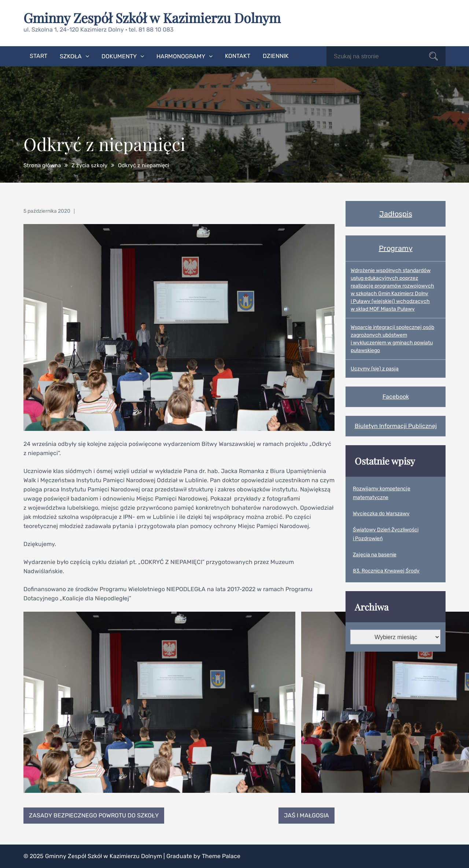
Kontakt (238, 56)
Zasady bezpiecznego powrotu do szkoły (94, 815)
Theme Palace (221, 856)
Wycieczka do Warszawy (381, 514)
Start (38, 56)
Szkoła (71, 56)
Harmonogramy (181, 56)
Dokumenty (119, 56)
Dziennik (276, 56)
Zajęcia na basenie (375, 555)
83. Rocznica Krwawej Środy (386, 571)
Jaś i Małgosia (306, 815)
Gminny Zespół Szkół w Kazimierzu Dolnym (152, 18)
